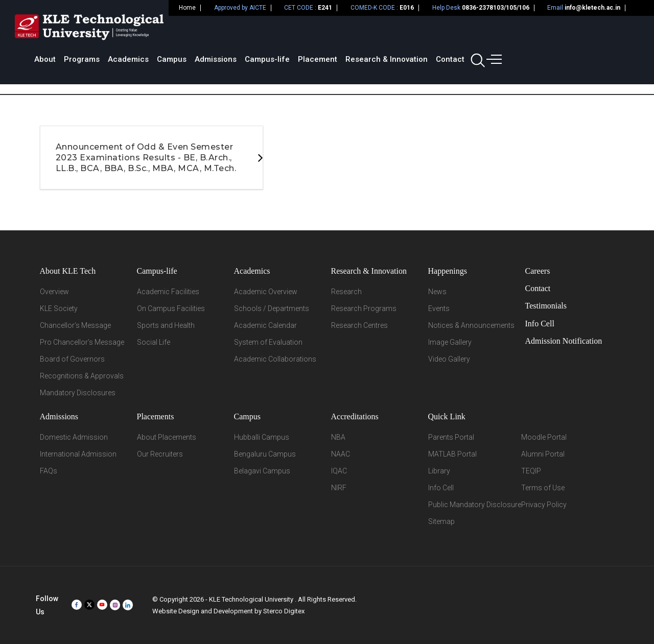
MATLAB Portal (452, 454)
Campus (309, 33)
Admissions (353, 33)
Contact (587, 33)
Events (439, 308)
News (437, 292)
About (182, 33)
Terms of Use (543, 488)
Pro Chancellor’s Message (82, 342)
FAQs (49, 471)
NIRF (339, 488)
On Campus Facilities (171, 308)
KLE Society (59, 308)
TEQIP (531, 471)
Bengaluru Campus (265, 454)
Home (187, 8)
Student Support (543, 71)
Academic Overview (266, 292)
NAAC (341, 454)
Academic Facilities (168, 292)
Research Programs (364, 308)
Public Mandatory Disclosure (475, 505)
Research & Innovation (523, 33)
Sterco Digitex (284, 611)
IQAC (339, 471)
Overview (54, 292)
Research (346, 292)
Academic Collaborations (275, 359)
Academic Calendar (265, 325)
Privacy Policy (544, 505)
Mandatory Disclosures (78, 393)
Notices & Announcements (471, 325)
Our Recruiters (160, 454)
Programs (219, 33)
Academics (265, 33)
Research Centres (359, 325)
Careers (538, 271)
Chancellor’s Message (75, 325)
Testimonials (546, 306)
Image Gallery (450, 342)
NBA (338, 437)
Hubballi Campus (262, 437)
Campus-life (404, 33)
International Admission (78, 454)
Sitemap (441, 521)
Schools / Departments (272, 308)
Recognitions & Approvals (82, 376)
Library (439, 471)
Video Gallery (449, 359)
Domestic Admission (74, 437)
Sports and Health (166, 325)
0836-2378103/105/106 (496, 8)
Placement (454, 33)
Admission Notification (564, 341)
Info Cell (540, 324)
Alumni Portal (543, 454)
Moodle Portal (544, 437)
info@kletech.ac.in (592, 8)
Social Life (154, 342)
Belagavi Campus (262, 471)
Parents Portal (451, 437)
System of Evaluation (268, 342)
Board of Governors (72, 359)
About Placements (167, 437)
